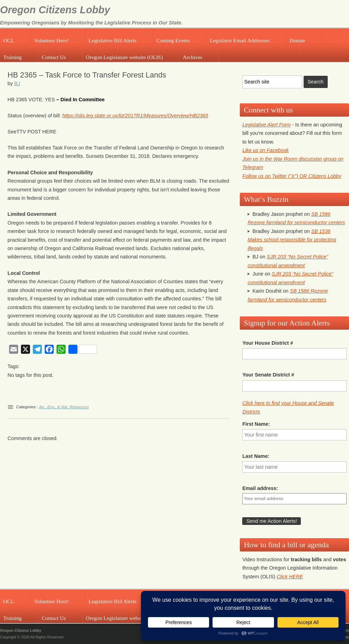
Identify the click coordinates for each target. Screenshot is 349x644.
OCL (9, 40)
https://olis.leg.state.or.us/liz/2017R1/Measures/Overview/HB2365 (135, 116)
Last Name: (256, 456)
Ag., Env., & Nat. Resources (64, 407)
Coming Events (173, 40)
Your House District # (268, 343)
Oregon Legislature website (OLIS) (124, 57)
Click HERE (290, 577)
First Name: (256, 424)
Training (12, 57)
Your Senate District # (268, 375)
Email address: (260, 488)
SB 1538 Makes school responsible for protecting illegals (292, 240)
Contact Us (54, 57)
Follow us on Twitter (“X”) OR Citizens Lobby (292, 176)
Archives (192, 57)
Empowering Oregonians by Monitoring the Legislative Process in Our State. (91, 23)
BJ (17, 83)
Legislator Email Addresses (240, 40)
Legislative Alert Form (266, 125)
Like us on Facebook (265, 150)
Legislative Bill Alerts (113, 40)
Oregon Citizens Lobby (55, 10)
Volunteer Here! (51, 40)
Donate (297, 40)
